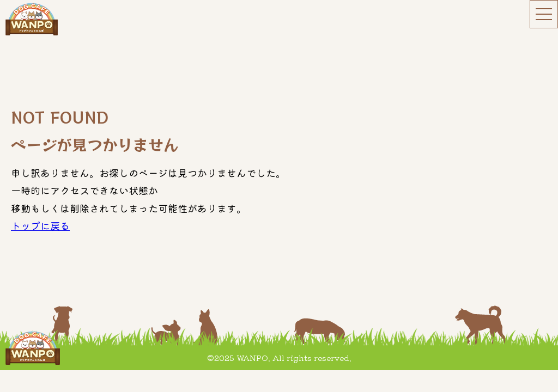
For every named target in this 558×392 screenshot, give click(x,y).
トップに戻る (40, 225)
